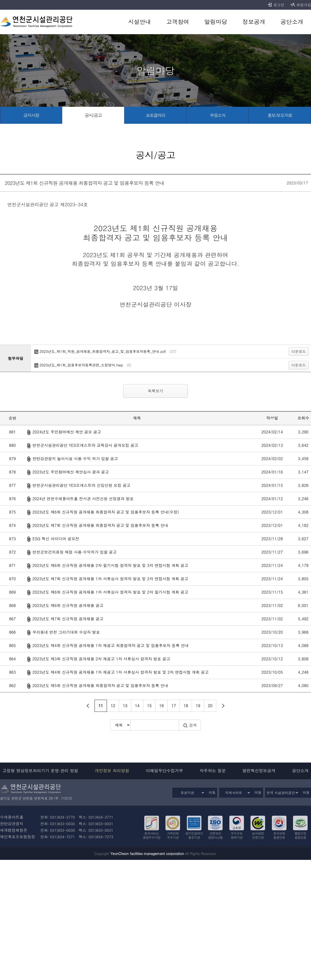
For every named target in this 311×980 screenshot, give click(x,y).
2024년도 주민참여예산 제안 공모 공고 (67, 432)
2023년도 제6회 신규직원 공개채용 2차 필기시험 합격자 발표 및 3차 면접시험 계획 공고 (110, 565)
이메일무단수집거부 (164, 771)
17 (174, 706)
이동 (212, 792)
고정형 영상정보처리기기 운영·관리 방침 (40, 771)
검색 (190, 725)
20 (210, 706)
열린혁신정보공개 (259, 771)
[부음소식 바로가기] (218, 115)
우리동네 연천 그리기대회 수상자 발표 (66, 632)
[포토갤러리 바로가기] (155, 115)
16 (161, 706)
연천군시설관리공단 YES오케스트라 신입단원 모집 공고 (81, 485)
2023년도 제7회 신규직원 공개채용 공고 (68, 619)
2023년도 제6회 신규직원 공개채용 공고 (68, 605)
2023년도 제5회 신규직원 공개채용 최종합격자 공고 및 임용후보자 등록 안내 (100, 685)
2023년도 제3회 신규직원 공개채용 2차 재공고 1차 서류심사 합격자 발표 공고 (101, 659)
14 (137, 706)
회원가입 (301, 5)
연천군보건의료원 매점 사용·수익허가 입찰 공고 (74, 552)
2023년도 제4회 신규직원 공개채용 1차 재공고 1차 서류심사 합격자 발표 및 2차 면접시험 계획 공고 (120, 672)
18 (186, 706)
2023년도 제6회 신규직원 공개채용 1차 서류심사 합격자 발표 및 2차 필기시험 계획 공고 (110, 592)
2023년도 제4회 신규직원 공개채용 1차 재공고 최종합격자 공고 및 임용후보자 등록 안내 (110, 645)
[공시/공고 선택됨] (93, 115)
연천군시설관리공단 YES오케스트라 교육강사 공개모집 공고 (85, 445)
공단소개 (300, 771)
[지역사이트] (235, 793)
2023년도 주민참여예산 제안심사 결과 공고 (71, 472)
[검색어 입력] (155, 725)
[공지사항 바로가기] (31, 115)
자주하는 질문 (213, 771)
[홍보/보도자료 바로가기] (280, 115)
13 (125, 706)
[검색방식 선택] (120, 725)
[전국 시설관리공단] (282, 793)
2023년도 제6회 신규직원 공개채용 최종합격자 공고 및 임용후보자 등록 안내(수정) (106, 512)
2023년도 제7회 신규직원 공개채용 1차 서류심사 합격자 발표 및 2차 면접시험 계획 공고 (110, 579)
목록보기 (155, 391)
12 (113, 706)
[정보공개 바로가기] (254, 22)
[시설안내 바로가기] (140, 22)
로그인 (276, 5)
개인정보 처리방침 (112, 771)
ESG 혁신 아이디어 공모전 (56, 539)
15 (149, 706)
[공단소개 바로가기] (292, 22)
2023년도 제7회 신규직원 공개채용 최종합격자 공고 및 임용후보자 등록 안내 (100, 525)
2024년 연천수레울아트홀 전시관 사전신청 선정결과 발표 (83, 499)
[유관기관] (189, 793)
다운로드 (299, 351)
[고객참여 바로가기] (178, 22)
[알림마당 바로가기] (216, 22)
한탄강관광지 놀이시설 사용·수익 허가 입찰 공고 (75, 459)
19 (198, 706)
